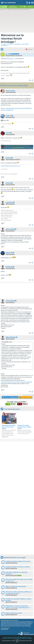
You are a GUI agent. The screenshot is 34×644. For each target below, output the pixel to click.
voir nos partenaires (4, 629)
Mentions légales (22, 637)
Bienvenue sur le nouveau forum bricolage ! (12, 38)
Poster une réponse (25, 397)
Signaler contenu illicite (13, 637)
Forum (3, 7)
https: (3, 382)
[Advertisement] (17, 291)
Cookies (17, 640)
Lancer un (10, 397)
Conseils (30, 7)
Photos (22, 7)
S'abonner (29, 49)
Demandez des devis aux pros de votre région (9, 427)
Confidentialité (29, 638)
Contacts (5, 637)
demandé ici (11, 59)
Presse (12, 638)
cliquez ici (8, 75)
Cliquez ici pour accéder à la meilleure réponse (15, 85)
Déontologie (17, 638)
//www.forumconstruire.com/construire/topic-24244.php (18, 382)
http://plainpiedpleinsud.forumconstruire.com (10, 166)
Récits (13, 7)
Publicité (23, 638)
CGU (9, 638)
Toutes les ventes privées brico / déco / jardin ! (24, 427)
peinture (29, 314)
